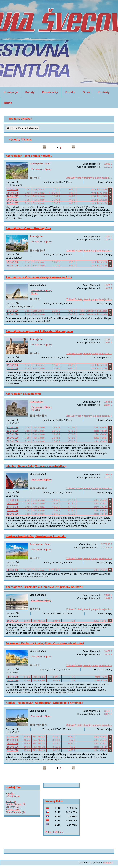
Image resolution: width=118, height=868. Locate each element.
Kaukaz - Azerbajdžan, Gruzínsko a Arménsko (36, 536)
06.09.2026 (13, 193)
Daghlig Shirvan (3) (16, 804)
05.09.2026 (13, 434)
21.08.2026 (13, 369)
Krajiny (11, 793)
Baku (48, 164)
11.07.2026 (13, 431)
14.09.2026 (13, 266)
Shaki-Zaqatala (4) (15, 812)
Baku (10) (11, 801)
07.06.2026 (13, 189)
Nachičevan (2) (13, 810)
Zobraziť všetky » (54, 832)
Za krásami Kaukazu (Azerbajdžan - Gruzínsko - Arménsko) (45, 643)
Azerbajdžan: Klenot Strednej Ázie (28, 228)
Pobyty (30, 92)
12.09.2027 (13, 203)
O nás (86, 92)
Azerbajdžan (36, 164)
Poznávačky (50, 92)
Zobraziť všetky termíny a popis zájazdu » (89, 178)
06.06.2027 (13, 200)
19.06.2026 (13, 365)
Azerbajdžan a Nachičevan (23, 394)
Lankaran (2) (12, 807)
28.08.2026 (13, 570)
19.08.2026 (13, 314)
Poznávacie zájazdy (41, 169)
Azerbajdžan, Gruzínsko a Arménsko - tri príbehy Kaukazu (44, 587)
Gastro (35, 293)
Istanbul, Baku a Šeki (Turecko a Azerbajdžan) (36, 466)
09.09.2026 (13, 680)
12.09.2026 (13, 514)
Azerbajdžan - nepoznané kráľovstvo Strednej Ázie (39, 331)
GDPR (8, 103)
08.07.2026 (13, 677)
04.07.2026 (13, 503)
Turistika (35, 410)
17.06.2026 (13, 311)
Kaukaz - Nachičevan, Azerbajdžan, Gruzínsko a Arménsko (45, 703)
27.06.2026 (13, 427)
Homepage (11, 92)
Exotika (70, 92)
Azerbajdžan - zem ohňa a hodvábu (29, 156)
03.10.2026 (13, 441)
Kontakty (104, 92)
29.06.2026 (13, 262)
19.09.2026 (13, 438)
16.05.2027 (13, 196)
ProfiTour (108, 863)
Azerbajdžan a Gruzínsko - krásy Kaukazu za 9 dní (39, 277)
